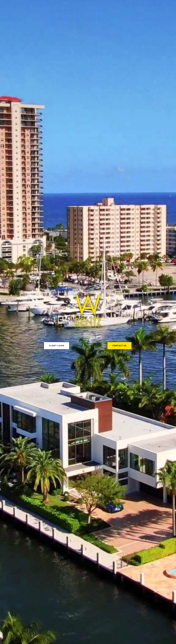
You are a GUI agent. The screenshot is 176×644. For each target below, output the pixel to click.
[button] (57, 346)
